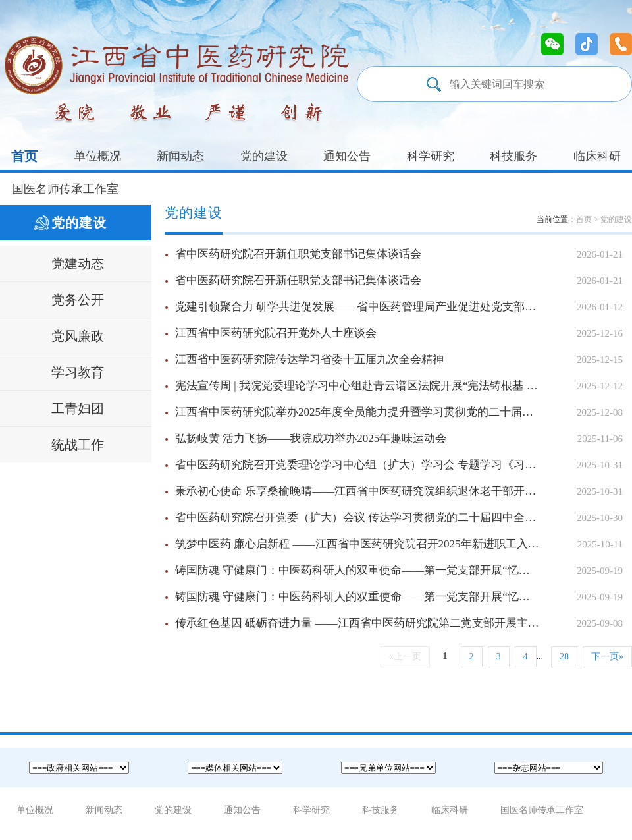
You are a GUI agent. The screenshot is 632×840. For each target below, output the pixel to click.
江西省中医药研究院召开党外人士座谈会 (399, 333)
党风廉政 (78, 336)
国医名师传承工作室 (65, 189)
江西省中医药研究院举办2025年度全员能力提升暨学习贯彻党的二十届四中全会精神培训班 (399, 412)
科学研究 (431, 156)
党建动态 (78, 264)
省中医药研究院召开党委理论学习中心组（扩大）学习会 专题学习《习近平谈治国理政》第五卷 (399, 465)
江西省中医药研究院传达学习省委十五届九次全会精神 (399, 360)
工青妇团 (78, 408)
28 (564, 657)
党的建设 (264, 156)
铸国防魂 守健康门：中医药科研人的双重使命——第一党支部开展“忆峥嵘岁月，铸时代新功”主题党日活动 (399, 571)
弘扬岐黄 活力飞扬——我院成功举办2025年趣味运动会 (399, 439)
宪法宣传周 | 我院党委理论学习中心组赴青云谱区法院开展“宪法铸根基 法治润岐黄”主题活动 (399, 386)
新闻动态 (180, 156)
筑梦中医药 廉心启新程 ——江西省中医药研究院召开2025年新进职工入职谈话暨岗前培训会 (399, 544)
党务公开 (78, 300)
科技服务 (513, 156)
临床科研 (597, 156)
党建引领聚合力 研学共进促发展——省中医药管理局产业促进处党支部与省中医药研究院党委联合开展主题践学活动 (399, 307)
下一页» (607, 657)
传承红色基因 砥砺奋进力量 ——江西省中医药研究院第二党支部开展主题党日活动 (399, 623)
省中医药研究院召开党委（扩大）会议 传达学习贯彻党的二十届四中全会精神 (399, 518)
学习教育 (78, 372)
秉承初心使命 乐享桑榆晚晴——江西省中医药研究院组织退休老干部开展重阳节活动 (399, 491)
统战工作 (78, 445)
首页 (24, 156)
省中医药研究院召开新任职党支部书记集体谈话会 (399, 254)
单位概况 (97, 156)
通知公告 (347, 156)
